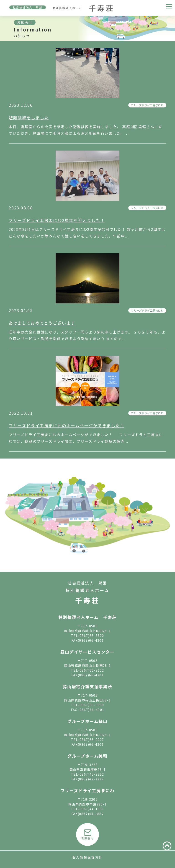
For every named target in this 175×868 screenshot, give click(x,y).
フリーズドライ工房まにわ (147, 105)
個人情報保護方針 (87, 857)
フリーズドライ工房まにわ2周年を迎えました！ (57, 220)
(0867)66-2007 (91, 740)
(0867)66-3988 (91, 705)
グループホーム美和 (87, 756)
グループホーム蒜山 (87, 721)
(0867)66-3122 (91, 670)
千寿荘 (87, 600)
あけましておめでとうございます (42, 323)
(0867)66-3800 (91, 636)
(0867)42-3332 (91, 774)
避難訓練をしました (29, 117)
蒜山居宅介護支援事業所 (87, 686)
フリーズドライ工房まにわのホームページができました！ (67, 425)
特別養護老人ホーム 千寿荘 (87, 617)
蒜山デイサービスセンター (87, 652)
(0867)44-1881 (91, 809)
